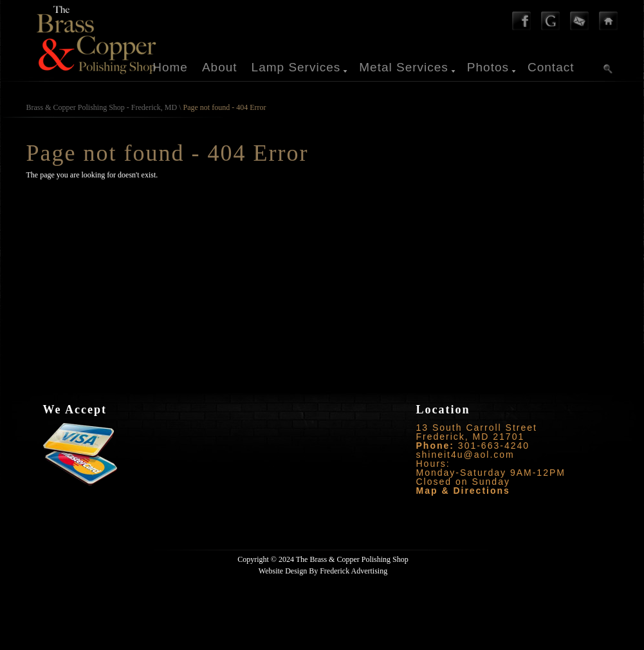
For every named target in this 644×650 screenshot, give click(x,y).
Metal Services (404, 67)
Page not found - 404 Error (225, 107)
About (220, 67)
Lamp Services (296, 67)
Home (170, 67)
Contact (551, 67)
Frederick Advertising (354, 571)
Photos (488, 67)
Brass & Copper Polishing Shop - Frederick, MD (102, 107)
